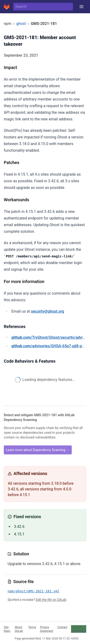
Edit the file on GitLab (51, 600)
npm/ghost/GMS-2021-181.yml (34, 591)
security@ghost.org (48, 311)
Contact (62, 627)
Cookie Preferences (79, 629)
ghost (21, 24)
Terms (32, 627)
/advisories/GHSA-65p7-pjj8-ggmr (50, 346)
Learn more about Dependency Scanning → (38, 450)
